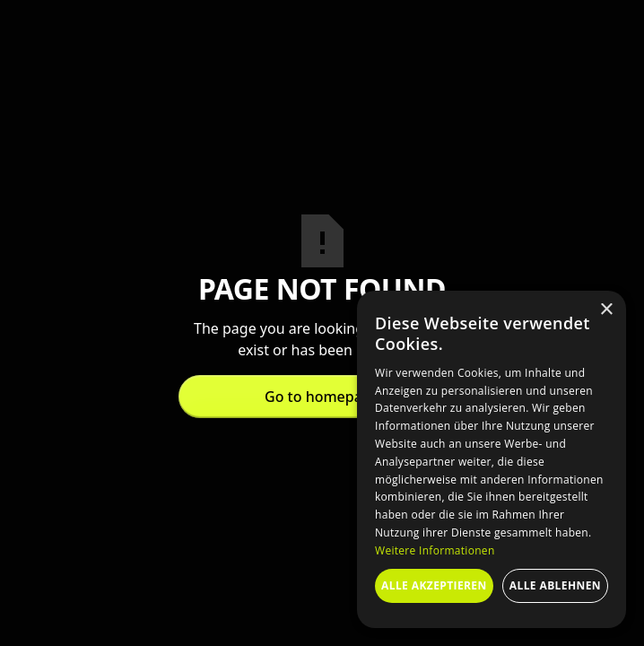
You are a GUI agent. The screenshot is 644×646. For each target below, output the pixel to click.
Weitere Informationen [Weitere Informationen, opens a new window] (435, 550)
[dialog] (492, 459)
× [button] (606, 310)
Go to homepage (322, 397)
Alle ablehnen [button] (555, 585)
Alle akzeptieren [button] (434, 585)
